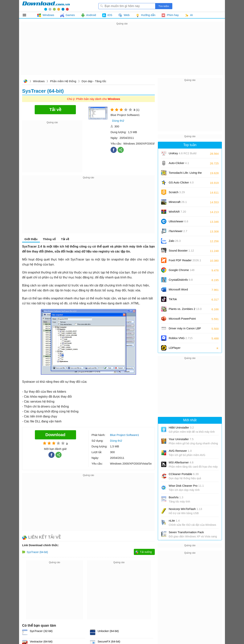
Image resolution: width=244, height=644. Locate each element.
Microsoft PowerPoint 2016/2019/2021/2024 (183, 320)
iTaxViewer (178, 231)
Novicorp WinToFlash (185, 509)
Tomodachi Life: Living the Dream (185, 174)
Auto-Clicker (179, 163)
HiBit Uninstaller (181, 427)
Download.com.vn (25, 82)
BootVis (176, 497)
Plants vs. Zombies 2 (185, 309)
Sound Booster (181, 250)
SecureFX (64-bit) (109, 641)
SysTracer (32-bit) (41, 631)
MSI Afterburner (181, 462)
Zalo (175, 241)
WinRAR (177, 212)
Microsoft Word (183, 291)
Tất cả (27, 15)
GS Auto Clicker (181, 182)
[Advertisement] (122, 53)
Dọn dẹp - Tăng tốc (94, 81)
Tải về (65, 239)
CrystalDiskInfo (181, 280)
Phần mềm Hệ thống (63, 81)
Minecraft (178, 202)
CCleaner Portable (184, 474)
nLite (174, 521)
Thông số (49, 239)
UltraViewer (178, 221)
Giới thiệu (31, 239)
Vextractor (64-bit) (41, 641)
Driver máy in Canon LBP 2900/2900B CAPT (185, 330)
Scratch (177, 192)
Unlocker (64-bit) (108, 631)
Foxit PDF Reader (185, 260)
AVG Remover (180, 451)
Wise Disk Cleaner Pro (186, 486)
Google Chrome (182, 270)
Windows (39, 81)
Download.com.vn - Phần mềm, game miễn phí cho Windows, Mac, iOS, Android (46, 6)
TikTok (173, 299)
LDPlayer (175, 348)
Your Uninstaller (181, 439)
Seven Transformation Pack (186, 532)
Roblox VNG (181, 338)
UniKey (183, 155)
